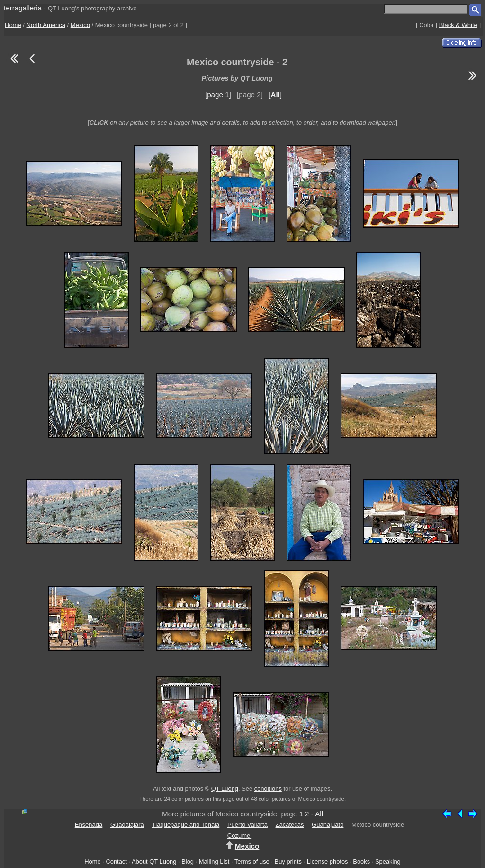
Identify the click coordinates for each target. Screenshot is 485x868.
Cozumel (239, 836)
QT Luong (225, 789)
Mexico (80, 25)
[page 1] (218, 95)
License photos (328, 862)
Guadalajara (127, 825)
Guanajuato (328, 825)
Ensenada (89, 825)
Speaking (388, 862)
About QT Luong (154, 862)
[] (275, 95)
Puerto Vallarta (247, 825)
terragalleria (23, 8)
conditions (268, 789)
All (319, 814)
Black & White (458, 25)
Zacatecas (290, 825)
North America (46, 25)
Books (361, 862)
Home (13, 25)
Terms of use (252, 862)
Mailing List (214, 862)
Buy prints (288, 862)
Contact (116, 862)
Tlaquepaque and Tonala (185, 825)
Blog (188, 862)
